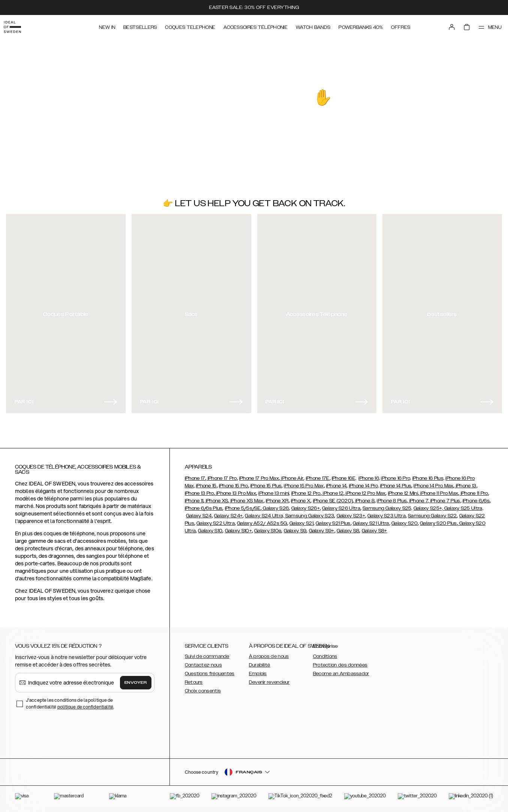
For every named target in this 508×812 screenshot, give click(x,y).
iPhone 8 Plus (392, 497)
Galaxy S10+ (238, 527)
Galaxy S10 (210, 527)
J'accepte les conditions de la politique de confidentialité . (70, 700)
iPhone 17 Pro (221, 475)
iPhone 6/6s (476, 497)
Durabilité (260, 662)
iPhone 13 (466, 482)
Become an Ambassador (341, 670)
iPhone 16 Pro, (396, 475)
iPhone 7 (418, 497)
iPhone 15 (206, 482)
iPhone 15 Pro (234, 482)
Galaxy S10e (268, 527)
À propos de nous (269, 653)
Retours (194, 679)
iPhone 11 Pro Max (439, 490)
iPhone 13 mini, (274, 490)
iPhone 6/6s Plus (204, 505)
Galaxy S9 (295, 527)
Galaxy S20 (405, 520)
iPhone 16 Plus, (429, 475)
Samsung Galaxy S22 (432, 512)
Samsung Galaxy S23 (310, 512)
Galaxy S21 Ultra (371, 520)
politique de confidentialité (85, 703)
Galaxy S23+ (351, 512)
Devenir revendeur (269, 679)
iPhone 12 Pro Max (365, 490)
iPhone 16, (369, 475)
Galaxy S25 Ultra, (464, 505)
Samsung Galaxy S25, (387, 505)
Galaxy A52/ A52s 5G (262, 520)
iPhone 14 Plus (396, 482)
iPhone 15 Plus (266, 482)
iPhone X (301, 497)
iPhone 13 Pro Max (236, 490)
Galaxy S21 (301, 520)
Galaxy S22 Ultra (216, 520)
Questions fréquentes (210, 670)
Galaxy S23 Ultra (387, 512)
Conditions (325, 653)
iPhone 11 (194, 497)
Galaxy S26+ (306, 505)
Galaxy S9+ (322, 527)
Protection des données (340, 662)
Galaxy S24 (199, 512)
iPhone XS (216, 497)
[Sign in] (445, 25)
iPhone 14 (336, 482)
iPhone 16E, (344, 475)
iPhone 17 (195, 475)
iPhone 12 (333, 490)
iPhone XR (277, 497)
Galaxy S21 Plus (333, 520)
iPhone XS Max (247, 497)
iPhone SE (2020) (333, 497)
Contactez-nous (203, 662)
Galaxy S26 (275, 505)
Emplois (258, 670)
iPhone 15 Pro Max (304, 482)
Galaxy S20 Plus (438, 520)
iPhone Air (292, 475)
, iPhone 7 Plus (444, 497)
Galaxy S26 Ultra (341, 505)
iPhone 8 (364, 497)
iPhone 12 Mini (403, 490)
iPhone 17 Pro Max (259, 475)
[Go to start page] (18, 25)
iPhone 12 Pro (306, 490)
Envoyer (136, 679)
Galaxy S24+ (228, 512)
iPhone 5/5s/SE (243, 505)
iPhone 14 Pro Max (433, 482)
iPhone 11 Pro (474, 490)
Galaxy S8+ (375, 527)
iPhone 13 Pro (199, 490)
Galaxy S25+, (429, 505)
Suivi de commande (207, 653)
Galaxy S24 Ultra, (265, 512)
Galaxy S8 (348, 527)
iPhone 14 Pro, (364, 482)
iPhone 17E (318, 475)
